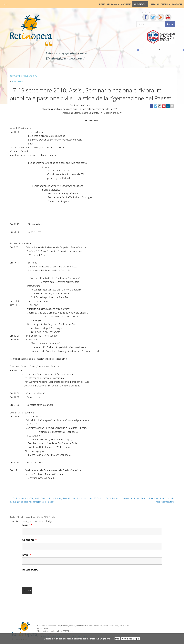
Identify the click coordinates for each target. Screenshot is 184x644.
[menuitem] (102, 4)
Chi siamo (112, 4)
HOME (102, 4)
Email (27, 555)
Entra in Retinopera (160, 4)
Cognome (29, 540)
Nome (27, 525)
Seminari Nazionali (29, 76)
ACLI (161, 49)
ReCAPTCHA (30, 570)
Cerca (170, 24)
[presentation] (44, 578)
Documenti (139, 4)
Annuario (126, 4)
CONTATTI (177, 4)
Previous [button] (138, 50)
